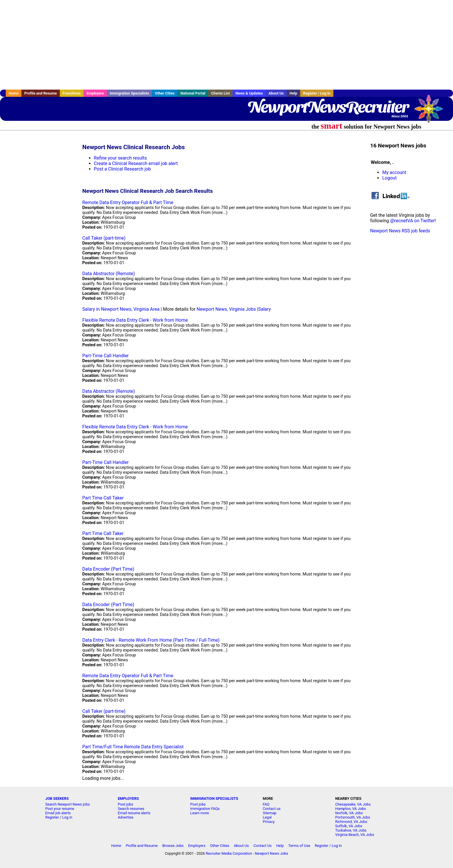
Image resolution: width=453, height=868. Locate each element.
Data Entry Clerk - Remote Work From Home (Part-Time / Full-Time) (151, 640)
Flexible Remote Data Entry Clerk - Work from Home (135, 320)
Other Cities (165, 93)
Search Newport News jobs (68, 804)
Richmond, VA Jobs (351, 822)
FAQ (266, 804)
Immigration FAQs (205, 809)
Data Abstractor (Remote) (109, 274)
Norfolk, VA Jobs (349, 813)
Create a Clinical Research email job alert (136, 163)
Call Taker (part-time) (104, 238)
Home (14, 93)
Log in (67, 817)
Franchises (72, 93)
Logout (389, 178)
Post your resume (60, 809)
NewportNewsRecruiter (328, 107)
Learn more (200, 813)
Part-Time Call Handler (106, 356)
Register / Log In (317, 93)
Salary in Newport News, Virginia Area (121, 309)
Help (293, 93)
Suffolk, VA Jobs (349, 826)
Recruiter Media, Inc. (431, 112)
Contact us (272, 809)
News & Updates (249, 93)
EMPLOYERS (128, 798)
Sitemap (269, 813)
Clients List (221, 93)
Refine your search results (120, 158)
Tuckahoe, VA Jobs (351, 830)
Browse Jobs (173, 846)
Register (52, 817)
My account (394, 172)
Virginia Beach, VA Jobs (355, 835)
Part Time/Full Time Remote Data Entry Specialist (133, 747)
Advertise (126, 817)
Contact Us (262, 846)
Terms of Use (299, 846)
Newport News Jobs (272, 853)
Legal (267, 817)
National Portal (193, 93)
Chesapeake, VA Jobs (353, 804)
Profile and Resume (41, 93)
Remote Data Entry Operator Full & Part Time (128, 202)
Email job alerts (58, 813)
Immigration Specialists (129, 93)
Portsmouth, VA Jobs (353, 817)
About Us (276, 93)
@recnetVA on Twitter (413, 221)
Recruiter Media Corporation (229, 853)
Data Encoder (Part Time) (108, 569)
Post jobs (126, 804)
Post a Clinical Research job (122, 169)
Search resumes (131, 809)
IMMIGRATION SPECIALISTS (214, 798)
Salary (265, 309)
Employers (95, 93)
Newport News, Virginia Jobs (226, 309)
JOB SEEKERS (57, 798)
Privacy (269, 822)
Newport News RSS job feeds (400, 231)
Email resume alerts (134, 813)
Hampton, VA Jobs (350, 809)
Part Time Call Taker (103, 498)
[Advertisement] (226, 45)
